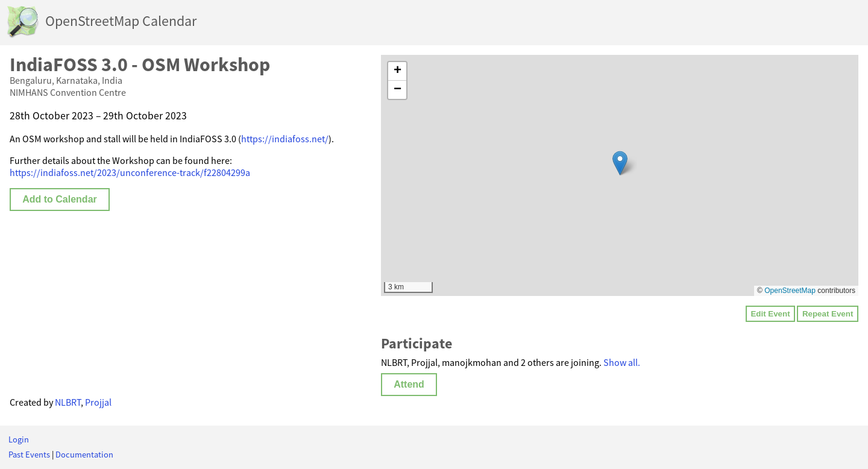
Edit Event (770, 314)
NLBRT (68, 402)
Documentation (84, 455)
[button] (620, 163)
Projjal (98, 402)
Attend (409, 384)
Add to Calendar (60, 199)
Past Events (29, 455)
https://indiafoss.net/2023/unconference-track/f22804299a (130, 172)
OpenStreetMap (790, 291)
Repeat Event (828, 314)
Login (19, 439)
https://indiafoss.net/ (285, 139)
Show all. (622, 362)
